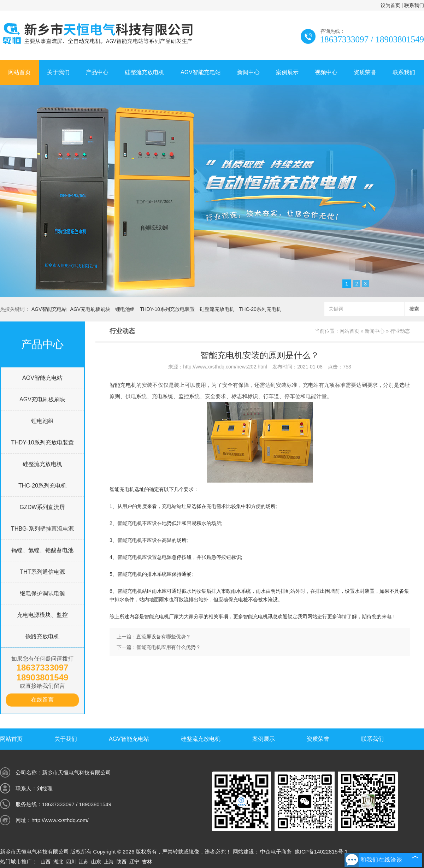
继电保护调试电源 (42, 593)
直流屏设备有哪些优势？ (164, 637)
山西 (46, 862)
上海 (109, 862)
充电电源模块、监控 (42, 615)
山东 (96, 862)
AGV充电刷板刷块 (90, 309)
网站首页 (19, 72)
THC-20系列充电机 (260, 309)
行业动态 (400, 331)
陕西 (122, 862)
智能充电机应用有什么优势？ (169, 647)
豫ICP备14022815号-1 (321, 852)
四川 (71, 862)
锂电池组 (125, 309)
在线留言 (42, 700)
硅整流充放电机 (145, 72)
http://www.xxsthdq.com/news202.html (225, 367)
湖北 (58, 862)
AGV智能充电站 (201, 72)
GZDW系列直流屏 (43, 507)
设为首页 (390, 5)
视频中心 (326, 72)
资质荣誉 (365, 72)
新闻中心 (248, 72)
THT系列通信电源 (42, 572)
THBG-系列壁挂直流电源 (42, 529)
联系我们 (414, 5)
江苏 (84, 862)
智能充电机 (123, 385)
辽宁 (134, 862)
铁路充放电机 (42, 636)
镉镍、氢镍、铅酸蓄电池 (42, 550)
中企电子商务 (276, 852)
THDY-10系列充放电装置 (167, 309)
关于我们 (58, 72)
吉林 (147, 862)
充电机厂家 (166, 616)
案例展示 (287, 72)
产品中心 (97, 72)
